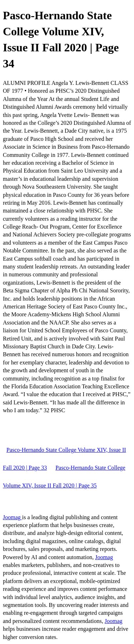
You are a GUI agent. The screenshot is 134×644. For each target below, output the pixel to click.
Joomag (13, 517)
